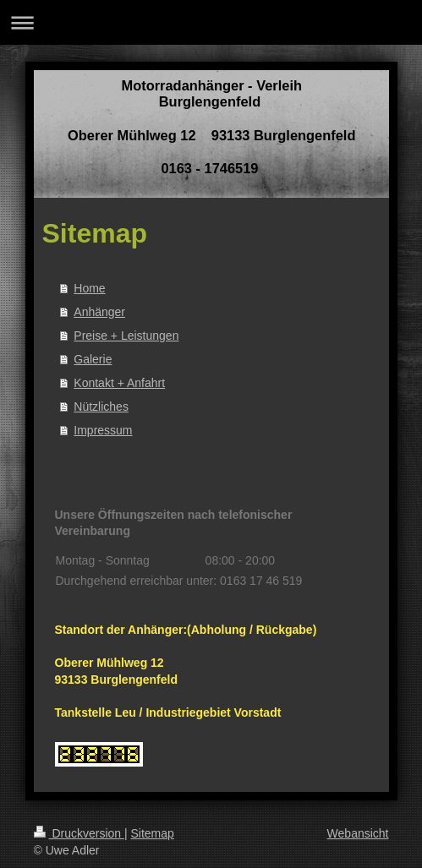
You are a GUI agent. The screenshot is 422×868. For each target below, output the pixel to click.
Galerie (93, 359)
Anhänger (99, 312)
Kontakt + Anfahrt (119, 383)
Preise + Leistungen (126, 336)
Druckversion (79, 833)
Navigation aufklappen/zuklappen (211, 22)
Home (89, 288)
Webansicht (358, 833)
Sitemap (153, 833)
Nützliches (101, 407)
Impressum (103, 430)
